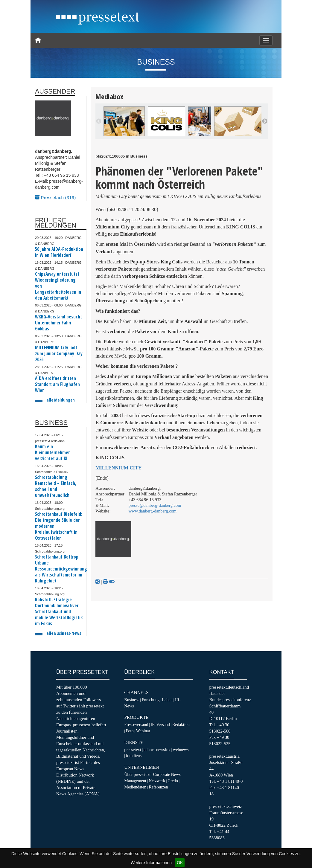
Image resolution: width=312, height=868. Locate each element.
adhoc (149, 750)
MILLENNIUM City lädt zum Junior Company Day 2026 (59, 354)
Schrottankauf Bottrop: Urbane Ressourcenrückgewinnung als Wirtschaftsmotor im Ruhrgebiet (61, 569)
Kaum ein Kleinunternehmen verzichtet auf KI (53, 453)
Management (135, 781)
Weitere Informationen (151, 863)
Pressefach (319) (55, 197)
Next (265, 121)
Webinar (143, 731)
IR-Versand (160, 724)
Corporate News (167, 774)
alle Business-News (64, 633)
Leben (167, 700)
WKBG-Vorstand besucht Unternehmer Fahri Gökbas (58, 323)
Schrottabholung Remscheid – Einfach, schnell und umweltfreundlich (56, 486)
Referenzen (158, 787)
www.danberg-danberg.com (153, 511)
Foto (130, 731)
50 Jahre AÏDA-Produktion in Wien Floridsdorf (59, 252)
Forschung (151, 700)
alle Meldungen (61, 400)
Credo (173, 781)
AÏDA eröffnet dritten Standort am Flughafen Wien (57, 384)
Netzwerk (157, 781)
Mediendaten (135, 787)
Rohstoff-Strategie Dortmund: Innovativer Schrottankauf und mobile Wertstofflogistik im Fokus (59, 612)
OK (180, 863)
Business (132, 700)
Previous (99, 121)
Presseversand (136, 724)
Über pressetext (137, 774)
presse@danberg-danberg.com (155, 505)
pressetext (133, 750)
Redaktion (181, 724)
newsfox (163, 750)
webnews (181, 750)
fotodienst (134, 756)
